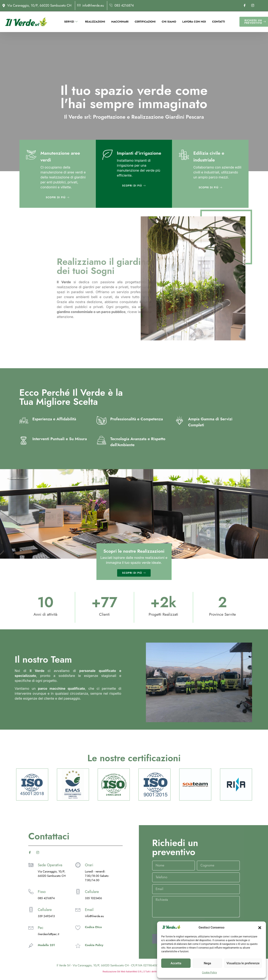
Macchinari (120, 21)
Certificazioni (145, 21)
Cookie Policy (209, 973)
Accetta (176, 963)
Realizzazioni (95, 21)
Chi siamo (169, 21)
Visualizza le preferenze (243, 963)
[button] (260, 928)
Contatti (219, 21)
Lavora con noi (194, 21)
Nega (207, 963)
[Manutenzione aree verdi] (31, 155)
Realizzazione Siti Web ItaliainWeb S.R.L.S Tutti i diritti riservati (134, 972)
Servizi (71, 21)
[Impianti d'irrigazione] (108, 155)
